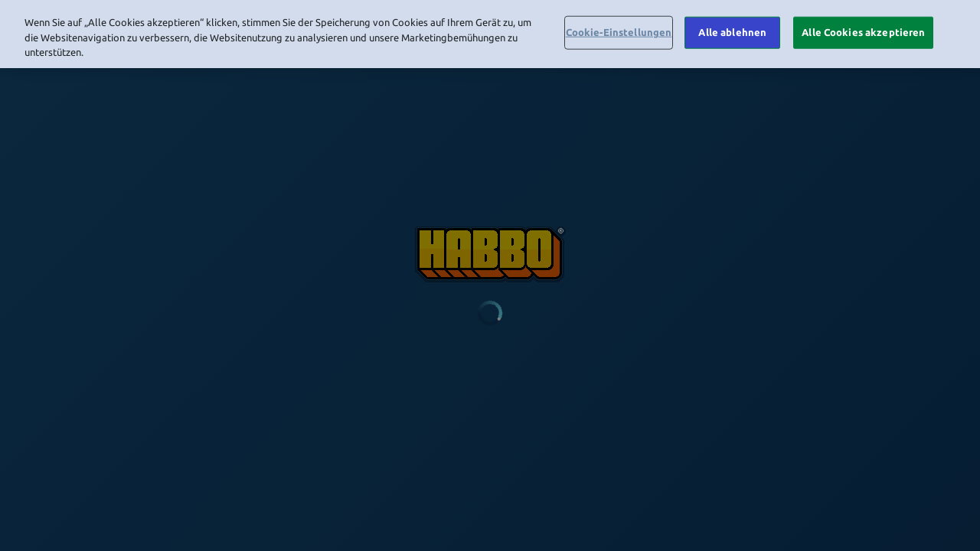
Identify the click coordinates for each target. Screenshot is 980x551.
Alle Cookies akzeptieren (863, 29)
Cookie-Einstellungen (619, 29)
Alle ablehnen (732, 29)
